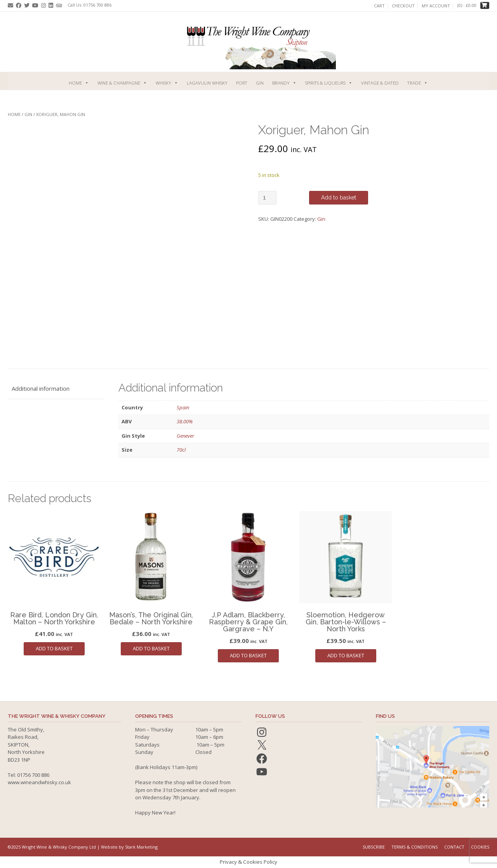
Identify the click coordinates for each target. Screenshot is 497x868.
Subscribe (374, 847)
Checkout (403, 6)
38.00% (185, 421)
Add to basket (339, 198)
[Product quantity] (267, 198)
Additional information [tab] (41, 388)
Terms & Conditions (414, 847)
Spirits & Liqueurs (329, 83)
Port (242, 83)
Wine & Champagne (122, 83)
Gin (260, 83)
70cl (181, 450)
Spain (183, 407)
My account (436, 6)
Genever (185, 436)
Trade (418, 83)
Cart (379, 6)
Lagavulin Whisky (207, 83)
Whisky (167, 83)
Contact (454, 847)
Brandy (284, 83)
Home (79, 83)
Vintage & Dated (380, 83)
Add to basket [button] (54, 648)
